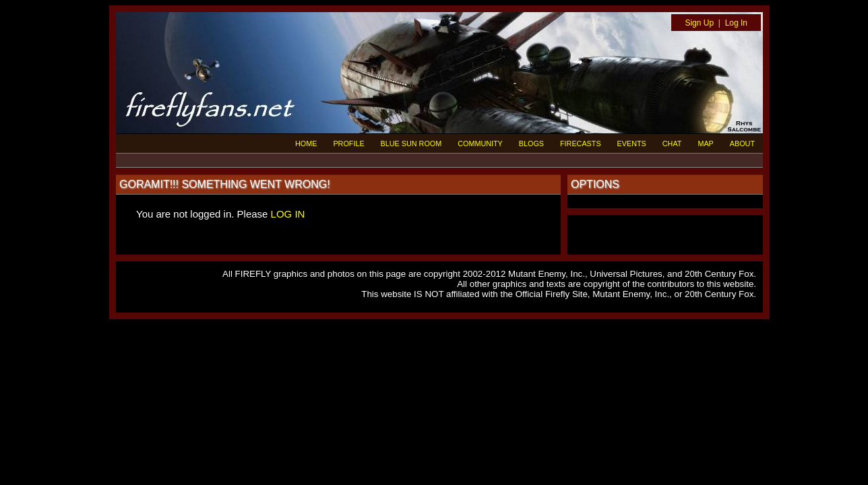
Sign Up (699, 23)
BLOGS (531, 143)
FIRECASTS (581, 143)
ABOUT (742, 143)
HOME (306, 143)
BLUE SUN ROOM (411, 143)
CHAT (672, 143)
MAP (705, 143)
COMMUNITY (480, 143)
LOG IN (288, 214)
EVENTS (632, 143)
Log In (736, 23)
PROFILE (348, 143)
